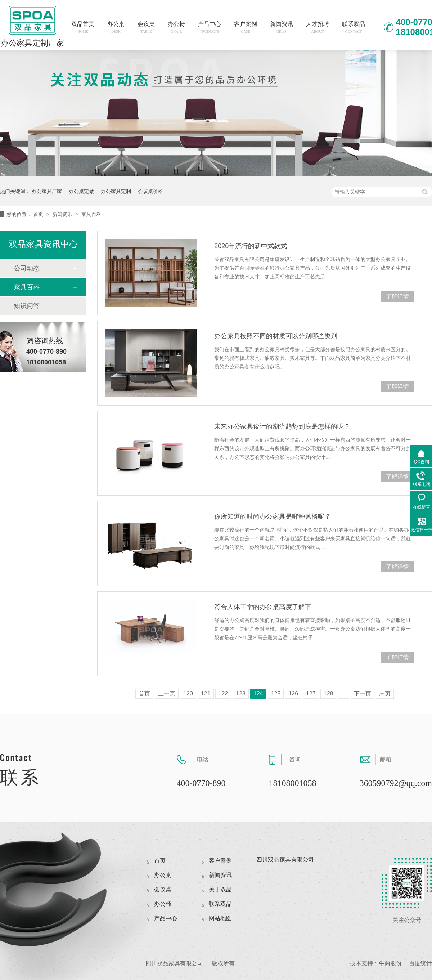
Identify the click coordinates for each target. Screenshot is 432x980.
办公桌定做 (81, 191)
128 (328, 693)
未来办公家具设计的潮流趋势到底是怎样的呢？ (282, 426)
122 (223, 693)
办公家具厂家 (47, 191)
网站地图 (220, 918)
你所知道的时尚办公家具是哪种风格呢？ (273, 516)
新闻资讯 (282, 27)
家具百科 (91, 214)
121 (206, 693)
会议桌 (146, 27)
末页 (385, 693)
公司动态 (27, 268)
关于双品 (220, 889)
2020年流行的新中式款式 (251, 246)
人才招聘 (318, 27)
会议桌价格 (150, 191)
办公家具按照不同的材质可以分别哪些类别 (276, 336)
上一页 (167, 693)
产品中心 (210, 27)
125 (276, 693)
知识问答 (27, 306)
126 (293, 693)
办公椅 (176, 27)
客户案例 (246, 27)
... (343, 693)
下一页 (363, 693)
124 (258, 693)
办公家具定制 (116, 191)
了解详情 (397, 296)
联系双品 (354, 27)
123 (241, 693)
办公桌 (116, 27)
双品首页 (83, 27)
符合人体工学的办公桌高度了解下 (263, 607)
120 (188, 693)
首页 (39, 214)
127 (311, 693)
